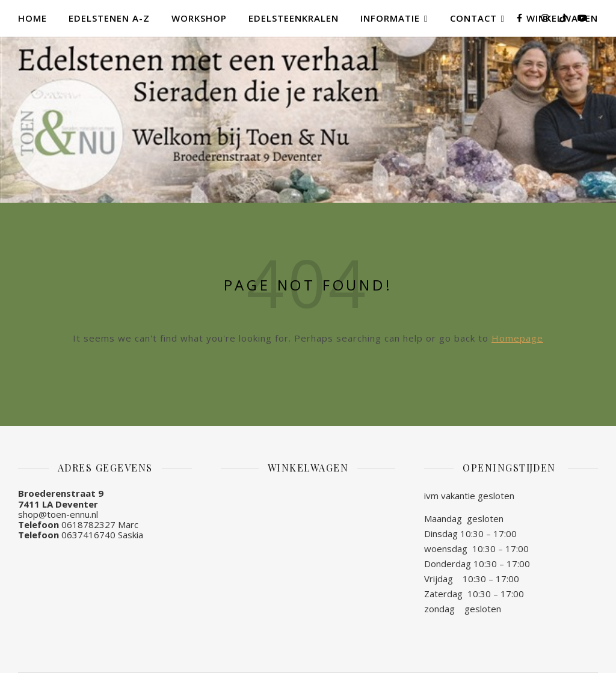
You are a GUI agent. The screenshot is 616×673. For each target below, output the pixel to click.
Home (32, 18)
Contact (473, 18)
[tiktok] (564, 18)
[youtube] (582, 18)
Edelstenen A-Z (109, 18)
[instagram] (546, 18)
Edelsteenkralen (294, 18)
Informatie (390, 18)
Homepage (517, 338)
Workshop (199, 18)
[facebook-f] (521, 18)
